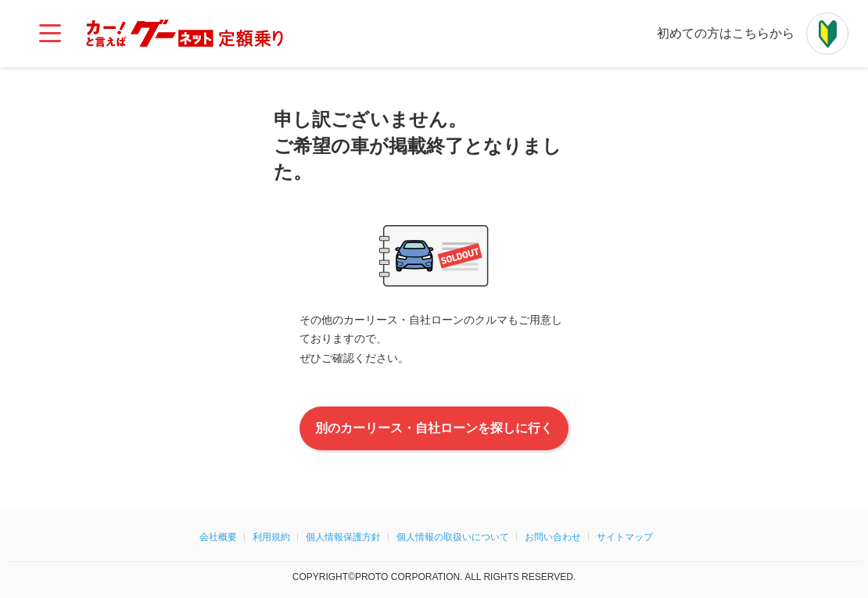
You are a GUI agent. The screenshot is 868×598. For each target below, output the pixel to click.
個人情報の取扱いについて (453, 537)
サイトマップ (625, 537)
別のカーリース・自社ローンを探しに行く (434, 429)
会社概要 (218, 537)
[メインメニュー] (50, 34)
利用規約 (271, 537)
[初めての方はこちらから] (827, 34)
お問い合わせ (553, 537)
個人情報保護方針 (343, 537)
